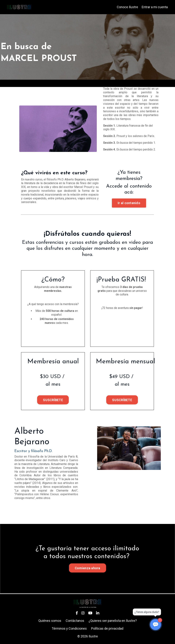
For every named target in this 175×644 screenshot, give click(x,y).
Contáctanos (75, 621)
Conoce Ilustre (127, 7)
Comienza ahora (87, 568)
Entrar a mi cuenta (155, 7)
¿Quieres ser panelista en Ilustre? (113, 621)
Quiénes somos (50, 621)
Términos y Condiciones (69, 628)
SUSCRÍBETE (53, 400)
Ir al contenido (129, 203)
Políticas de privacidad (107, 628)
